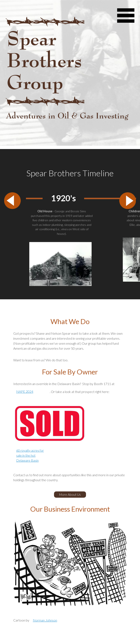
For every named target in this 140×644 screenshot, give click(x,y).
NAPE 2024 (25, 391)
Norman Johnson (45, 620)
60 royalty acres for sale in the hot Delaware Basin (30, 455)
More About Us (70, 494)
